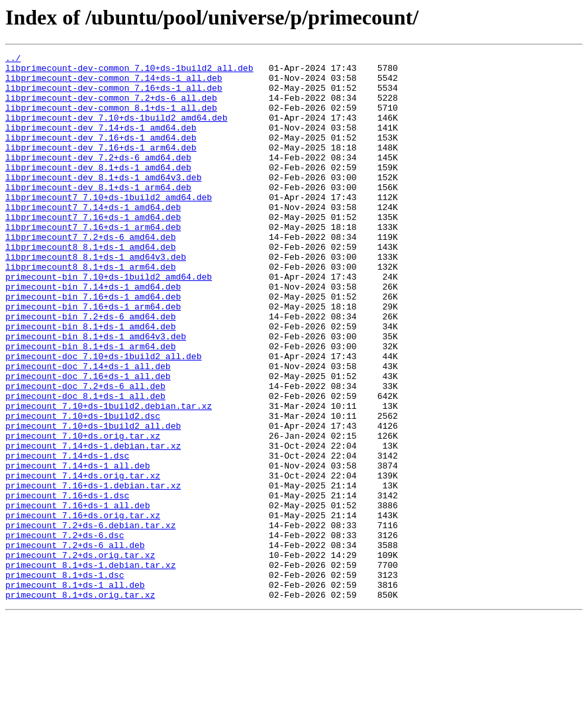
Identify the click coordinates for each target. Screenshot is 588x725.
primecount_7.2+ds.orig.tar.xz (80, 656)
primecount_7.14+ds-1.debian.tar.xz (93, 525)
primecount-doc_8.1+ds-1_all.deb (85, 465)
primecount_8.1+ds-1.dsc (65, 680)
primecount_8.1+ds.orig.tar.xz (80, 704)
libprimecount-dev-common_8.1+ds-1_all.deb (111, 119)
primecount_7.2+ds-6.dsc (65, 632)
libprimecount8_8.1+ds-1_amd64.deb (90, 286)
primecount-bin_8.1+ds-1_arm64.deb (90, 406)
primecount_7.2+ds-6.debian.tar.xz (90, 620)
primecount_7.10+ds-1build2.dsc (83, 489)
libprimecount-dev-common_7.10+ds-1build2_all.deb (129, 72)
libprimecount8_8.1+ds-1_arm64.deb (90, 310)
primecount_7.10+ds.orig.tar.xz (83, 513)
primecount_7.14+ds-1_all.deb (77, 549)
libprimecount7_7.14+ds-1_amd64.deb (93, 239)
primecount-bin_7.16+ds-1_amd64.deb (93, 346)
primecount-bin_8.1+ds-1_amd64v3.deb (96, 394)
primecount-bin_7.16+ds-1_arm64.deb (93, 358)
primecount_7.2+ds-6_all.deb (75, 644)
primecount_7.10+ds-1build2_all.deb (93, 501)
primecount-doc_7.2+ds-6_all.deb (85, 453)
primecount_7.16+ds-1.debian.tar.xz (93, 573)
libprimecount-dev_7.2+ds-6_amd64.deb (98, 179)
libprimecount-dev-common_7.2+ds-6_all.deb (111, 107)
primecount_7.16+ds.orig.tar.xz (83, 608)
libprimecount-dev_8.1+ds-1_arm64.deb (98, 215)
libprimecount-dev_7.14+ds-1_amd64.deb (101, 143)
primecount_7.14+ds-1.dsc (67, 537)
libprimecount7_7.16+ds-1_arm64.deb (93, 262)
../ (13, 60)
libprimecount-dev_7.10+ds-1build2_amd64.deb (116, 131)
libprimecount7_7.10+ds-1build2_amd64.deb (109, 227)
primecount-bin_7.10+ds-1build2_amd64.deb (109, 322)
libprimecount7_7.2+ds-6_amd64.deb (90, 274)
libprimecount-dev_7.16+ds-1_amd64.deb (101, 155)
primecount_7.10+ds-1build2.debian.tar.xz (109, 477)
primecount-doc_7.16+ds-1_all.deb (88, 441)
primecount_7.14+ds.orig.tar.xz (83, 561)
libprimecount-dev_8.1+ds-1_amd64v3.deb (103, 203)
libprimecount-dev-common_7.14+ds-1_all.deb (114, 84)
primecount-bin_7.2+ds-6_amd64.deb (90, 370)
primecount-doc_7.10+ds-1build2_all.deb (103, 418)
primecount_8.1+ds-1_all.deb (75, 692)
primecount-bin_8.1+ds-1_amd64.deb (90, 382)
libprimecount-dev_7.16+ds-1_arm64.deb (101, 167)
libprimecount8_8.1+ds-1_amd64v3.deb (96, 298)
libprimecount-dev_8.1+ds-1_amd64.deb (98, 191)
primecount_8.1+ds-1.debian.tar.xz (90, 668)
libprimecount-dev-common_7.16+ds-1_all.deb (114, 95)
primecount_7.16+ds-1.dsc (67, 585)
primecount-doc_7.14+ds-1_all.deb (88, 429)
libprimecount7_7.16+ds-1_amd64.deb (93, 251)
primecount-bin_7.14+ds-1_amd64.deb (93, 334)
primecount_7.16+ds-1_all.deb (77, 596)
